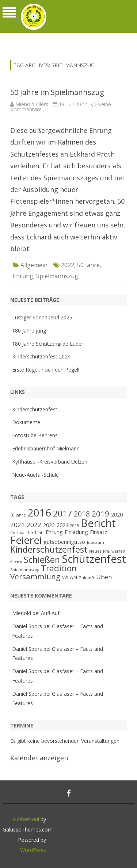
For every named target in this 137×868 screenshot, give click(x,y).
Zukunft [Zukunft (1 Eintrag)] (87, 578)
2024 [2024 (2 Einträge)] (62, 525)
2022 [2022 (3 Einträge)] (34, 525)
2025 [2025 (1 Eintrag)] (75, 526)
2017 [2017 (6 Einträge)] (62, 513)
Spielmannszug (57, 276)
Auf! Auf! (51, 613)
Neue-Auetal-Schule (35, 475)
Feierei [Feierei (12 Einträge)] (26, 540)
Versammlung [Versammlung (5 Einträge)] (35, 576)
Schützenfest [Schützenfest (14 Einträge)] (94, 559)
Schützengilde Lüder (46, 37)
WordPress (33, 850)
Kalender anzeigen (39, 758)
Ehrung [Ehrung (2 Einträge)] (54, 532)
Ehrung (23, 276)
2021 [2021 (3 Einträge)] (18, 525)
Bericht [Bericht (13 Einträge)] (98, 523)
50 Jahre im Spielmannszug (57, 92)
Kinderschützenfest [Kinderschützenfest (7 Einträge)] (49, 549)
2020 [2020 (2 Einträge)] (117, 514)
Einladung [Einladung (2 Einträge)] (76, 532)
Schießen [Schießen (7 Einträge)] (42, 560)
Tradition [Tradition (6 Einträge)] (59, 568)
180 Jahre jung (29, 331)
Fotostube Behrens (35, 435)
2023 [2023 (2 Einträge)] (49, 525)
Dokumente (26, 422)
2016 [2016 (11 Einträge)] (39, 513)
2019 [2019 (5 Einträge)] (100, 514)
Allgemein (34, 265)
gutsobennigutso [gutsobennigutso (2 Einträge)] (64, 542)
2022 (68, 265)
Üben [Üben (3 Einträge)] (104, 577)
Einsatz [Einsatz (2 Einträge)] (98, 532)
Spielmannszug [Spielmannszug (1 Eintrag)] (25, 570)
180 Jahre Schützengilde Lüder (48, 344)
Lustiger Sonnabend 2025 (42, 317)
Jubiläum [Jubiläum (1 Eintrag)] (96, 542)
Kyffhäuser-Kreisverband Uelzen (50, 462)
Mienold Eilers (32, 104)
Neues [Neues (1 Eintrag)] (95, 551)
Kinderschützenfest (35, 409)
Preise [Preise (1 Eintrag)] (16, 561)
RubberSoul (26, 819)
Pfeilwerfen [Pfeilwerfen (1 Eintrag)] (114, 551)
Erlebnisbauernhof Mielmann (46, 448)
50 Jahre (88, 265)
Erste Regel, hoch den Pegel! (46, 370)
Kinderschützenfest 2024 (41, 356)
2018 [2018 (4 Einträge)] (82, 514)
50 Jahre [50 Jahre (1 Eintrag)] (18, 515)
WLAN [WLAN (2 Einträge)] (70, 577)
